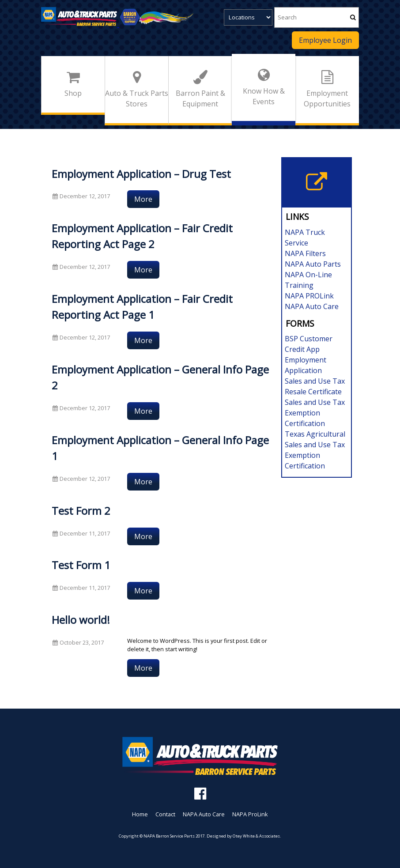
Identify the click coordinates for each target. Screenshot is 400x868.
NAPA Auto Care (312, 306)
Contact (165, 814)
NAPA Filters (305, 253)
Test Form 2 (81, 511)
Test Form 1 (81, 565)
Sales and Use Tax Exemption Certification (315, 413)
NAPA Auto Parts (313, 264)
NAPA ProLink (250, 814)
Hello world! (81, 620)
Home (140, 814)
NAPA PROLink (309, 296)
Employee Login (325, 40)
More (143, 199)
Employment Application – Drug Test (141, 174)
